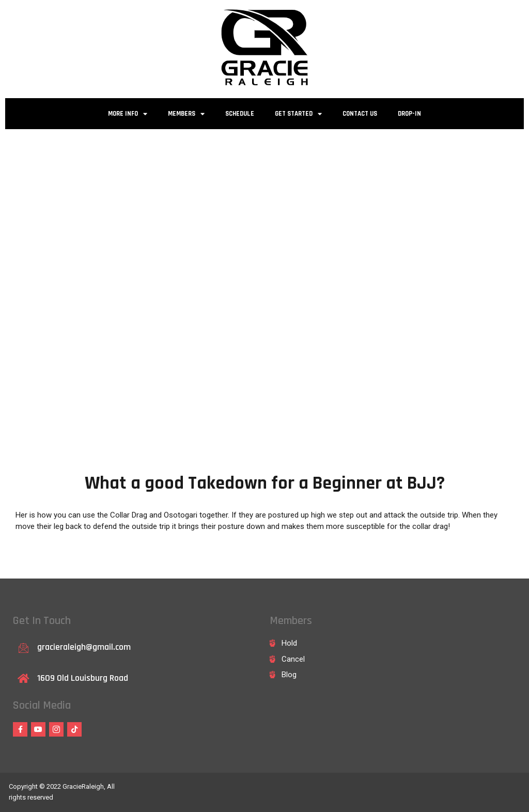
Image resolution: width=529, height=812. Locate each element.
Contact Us (360, 114)
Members (186, 114)
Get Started (298, 114)
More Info (128, 114)
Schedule (240, 114)
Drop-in (409, 114)
